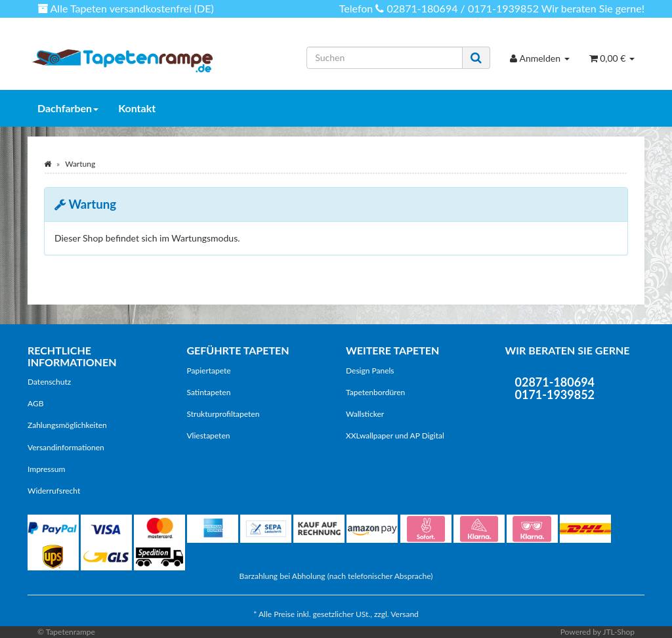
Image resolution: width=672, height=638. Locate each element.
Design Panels (370, 371)
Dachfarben (68, 108)
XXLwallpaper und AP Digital (395, 436)
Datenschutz (49, 382)
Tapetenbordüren (375, 392)
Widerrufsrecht (54, 491)
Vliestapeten (209, 436)
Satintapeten (209, 392)
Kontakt (137, 108)
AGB (35, 403)
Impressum (46, 469)
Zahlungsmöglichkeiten (67, 425)
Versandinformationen (66, 447)
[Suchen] (385, 58)
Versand (404, 614)
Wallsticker (365, 414)
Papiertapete (209, 371)
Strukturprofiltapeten (223, 414)
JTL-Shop (619, 632)
